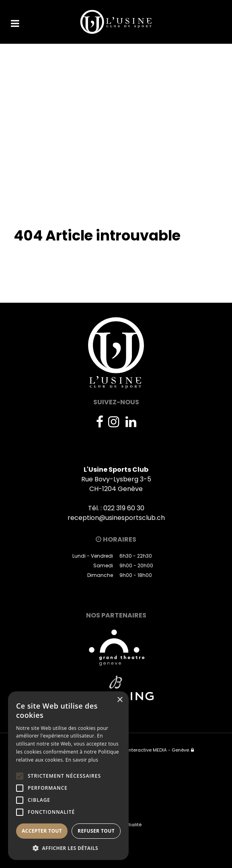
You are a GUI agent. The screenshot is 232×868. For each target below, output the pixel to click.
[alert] (68, 776)
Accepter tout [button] (42, 831)
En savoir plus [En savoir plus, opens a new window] (82, 760)
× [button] (120, 700)
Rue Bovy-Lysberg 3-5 (116, 479)
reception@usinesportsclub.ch (116, 518)
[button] (68, 848)
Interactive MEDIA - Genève (158, 750)
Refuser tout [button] (96, 831)
